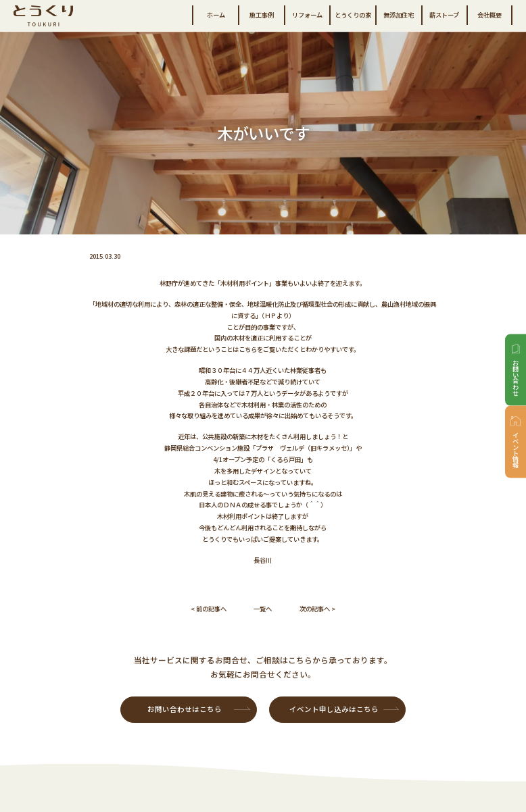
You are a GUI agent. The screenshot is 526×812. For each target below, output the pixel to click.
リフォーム (307, 15)
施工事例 (262, 15)
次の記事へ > (317, 609)
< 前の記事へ (209, 609)
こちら (248, 349)
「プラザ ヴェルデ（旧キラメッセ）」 (303, 448)
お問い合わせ (516, 378)
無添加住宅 (399, 15)
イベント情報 (516, 449)
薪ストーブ (444, 15)
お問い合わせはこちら (185, 709)
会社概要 (489, 15)
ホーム (216, 15)
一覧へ (263, 609)
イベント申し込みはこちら (334, 709)
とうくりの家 (353, 15)
